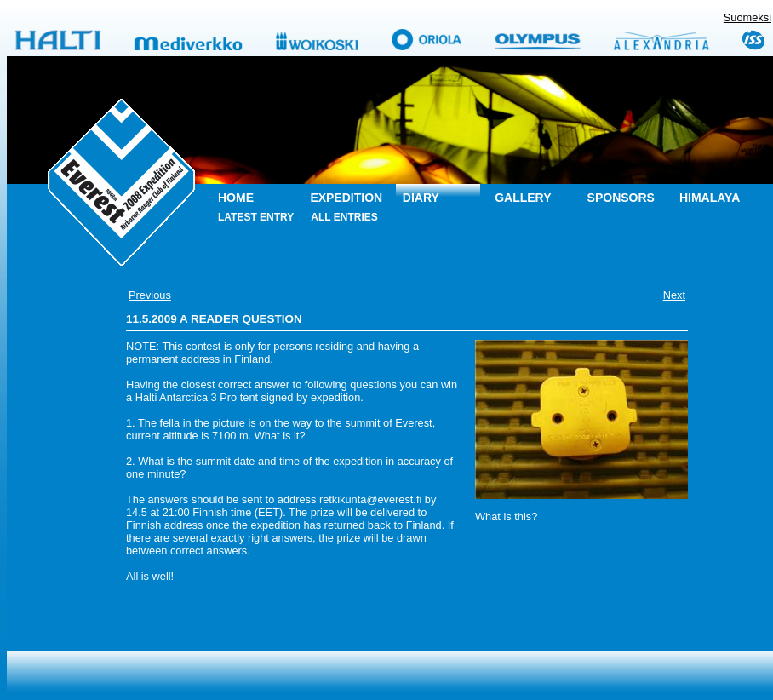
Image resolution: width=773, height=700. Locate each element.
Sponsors (621, 198)
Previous (150, 295)
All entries (344, 217)
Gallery (523, 198)
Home (236, 198)
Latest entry (256, 217)
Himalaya (710, 198)
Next (674, 295)
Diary (421, 198)
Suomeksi (747, 17)
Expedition (346, 198)
